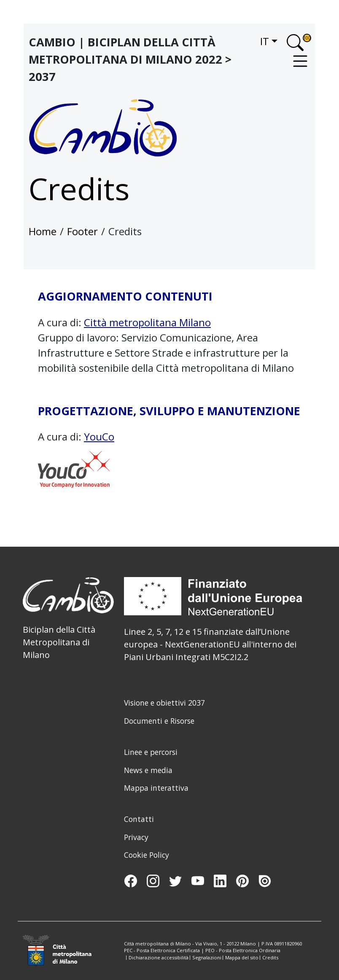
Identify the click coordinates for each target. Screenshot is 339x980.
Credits (270, 957)
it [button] (265, 41)
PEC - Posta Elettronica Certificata (162, 950)
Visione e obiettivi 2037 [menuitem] (164, 703)
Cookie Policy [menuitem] (147, 855)
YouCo (99, 436)
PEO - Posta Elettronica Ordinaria (243, 950)
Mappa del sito (242, 957)
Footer (82, 231)
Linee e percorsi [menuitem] (151, 752)
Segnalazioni (207, 957)
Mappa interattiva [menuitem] (156, 788)
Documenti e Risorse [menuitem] (159, 721)
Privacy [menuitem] (136, 837)
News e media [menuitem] (148, 770)
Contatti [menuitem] (139, 819)
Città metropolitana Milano (147, 322)
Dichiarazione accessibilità (159, 957)
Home (43, 231)
